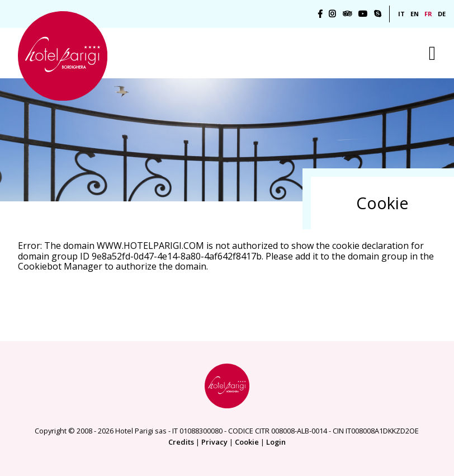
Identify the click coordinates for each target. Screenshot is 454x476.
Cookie (247, 442)
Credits (181, 442)
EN (415, 14)
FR (428, 14)
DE (442, 14)
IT (401, 14)
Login (276, 442)
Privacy (214, 442)
